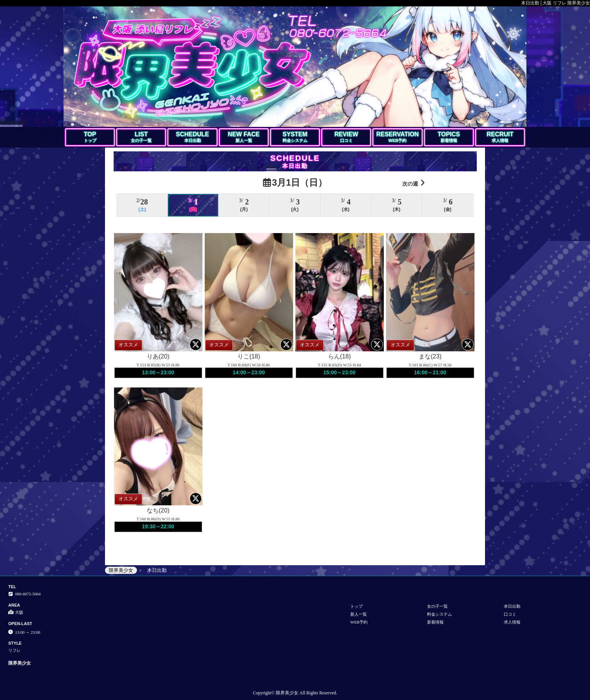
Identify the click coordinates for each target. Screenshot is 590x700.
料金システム (439, 614)
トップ (357, 606)
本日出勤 (512, 606)
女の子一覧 (437, 606)
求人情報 (512, 622)
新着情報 (435, 622)
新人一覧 (359, 614)
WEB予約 (359, 622)
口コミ (510, 614)
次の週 (414, 183)
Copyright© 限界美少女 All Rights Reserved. (295, 693)
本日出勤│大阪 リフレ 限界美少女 (556, 3)
